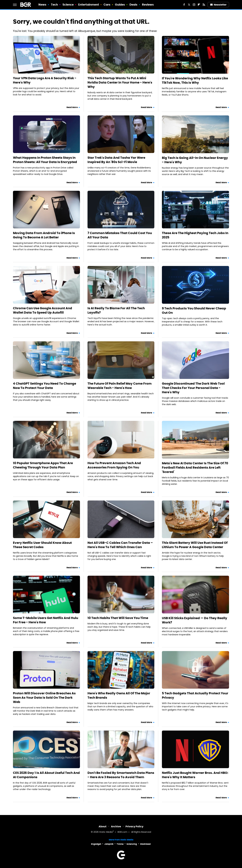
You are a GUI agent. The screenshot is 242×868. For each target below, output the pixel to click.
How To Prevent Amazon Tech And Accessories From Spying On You (114, 465)
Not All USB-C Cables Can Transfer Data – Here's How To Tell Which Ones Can (120, 545)
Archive (116, 826)
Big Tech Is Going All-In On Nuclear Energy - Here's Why (195, 160)
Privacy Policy (134, 826)
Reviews (148, 5)
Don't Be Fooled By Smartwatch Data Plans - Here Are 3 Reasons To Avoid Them (121, 775)
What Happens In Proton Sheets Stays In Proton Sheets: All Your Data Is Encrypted (45, 160)
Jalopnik (109, 844)
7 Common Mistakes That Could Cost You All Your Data (120, 235)
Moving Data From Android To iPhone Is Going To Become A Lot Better (44, 235)
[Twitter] (189, 5)
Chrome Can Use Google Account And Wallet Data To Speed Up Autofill (43, 310)
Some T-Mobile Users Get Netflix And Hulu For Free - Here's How (46, 620)
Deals (134, 5)
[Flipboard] (199, 5)
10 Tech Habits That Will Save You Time (118, 618)
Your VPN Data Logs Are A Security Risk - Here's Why (45, 80)
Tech (54, 5)
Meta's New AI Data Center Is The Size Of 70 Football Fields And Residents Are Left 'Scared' (195, 468)
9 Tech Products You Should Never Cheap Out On (194, 310)
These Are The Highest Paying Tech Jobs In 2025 (195, 235)
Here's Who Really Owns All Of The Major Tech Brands (119, 695)
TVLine (120, 844)
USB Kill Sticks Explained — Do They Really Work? (195, 620)
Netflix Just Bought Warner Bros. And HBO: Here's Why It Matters (195, 775)
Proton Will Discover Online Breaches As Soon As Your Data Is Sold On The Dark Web (44, 698)
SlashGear (146, 844)
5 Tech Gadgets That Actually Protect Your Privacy (195, 695)
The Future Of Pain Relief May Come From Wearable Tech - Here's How (120, 386)
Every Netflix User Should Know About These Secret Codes (42, 545)
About (103, 826)
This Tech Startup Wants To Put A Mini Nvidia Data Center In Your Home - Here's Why (120, 82)
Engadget (96, 844)
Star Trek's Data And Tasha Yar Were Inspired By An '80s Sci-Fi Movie (116, 160)
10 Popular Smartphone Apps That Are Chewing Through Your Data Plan (43, 465)
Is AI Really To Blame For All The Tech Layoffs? (116, 310)
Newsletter (218, 5)
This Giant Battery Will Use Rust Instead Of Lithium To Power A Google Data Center (195, 545)
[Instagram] (194, 5)
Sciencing (132, 844)
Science (68, 5)
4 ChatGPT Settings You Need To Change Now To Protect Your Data (45, 386)
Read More (72, 107)
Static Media (106, 832)
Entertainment (89, 5)
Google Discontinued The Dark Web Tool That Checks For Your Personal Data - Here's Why (193, 388)
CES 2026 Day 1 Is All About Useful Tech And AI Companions (46, 775)
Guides (120, 5)
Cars (107, 5)
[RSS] (204, 5)
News (42, 5)
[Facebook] (184, 5)
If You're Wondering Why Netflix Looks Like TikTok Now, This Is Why (195, 80)
